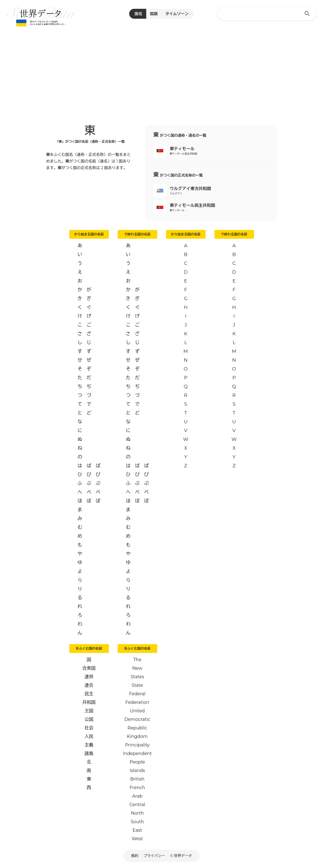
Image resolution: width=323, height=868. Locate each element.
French (137, 788)
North (137, 813)
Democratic (137, 719)
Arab (137, 796)
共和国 (89, 702)
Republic (137, 728)
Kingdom (137, 736)
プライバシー (154, 856)
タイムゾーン (177, 14)
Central (137, 805)
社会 (89, 728)
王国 (89, 711)
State (137, 685)
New (137, 668)
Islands (137, 771)
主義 (89, 745)
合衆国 (89, 668)
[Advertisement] (161, 69)
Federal (137, 694)
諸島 (89, 753)
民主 (89, 694)
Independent (137, 753)
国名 (139, 14)
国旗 (154, 14)
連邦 (89, 677)
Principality (137, 745)
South (137, 822)
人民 (89, 736)
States (137, 677)
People (137, 762)
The (137, 660)
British (137, 779)
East (137, 830)
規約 (135, 856)
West (137, 839)
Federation (137, 702)
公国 (89, 719)
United (137, 711)
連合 (89, 685)
